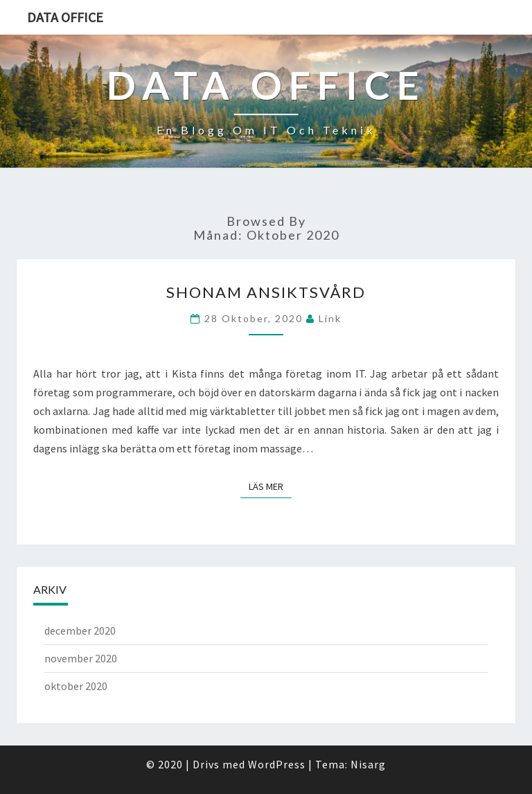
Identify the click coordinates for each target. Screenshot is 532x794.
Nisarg (368, 764)
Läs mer (270, 486)
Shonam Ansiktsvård (266, 292)
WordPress (277, 764)
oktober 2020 (76, 686)
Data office (65, 17)
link (330, 318)
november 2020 (81, 658)
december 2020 (80, 630)
